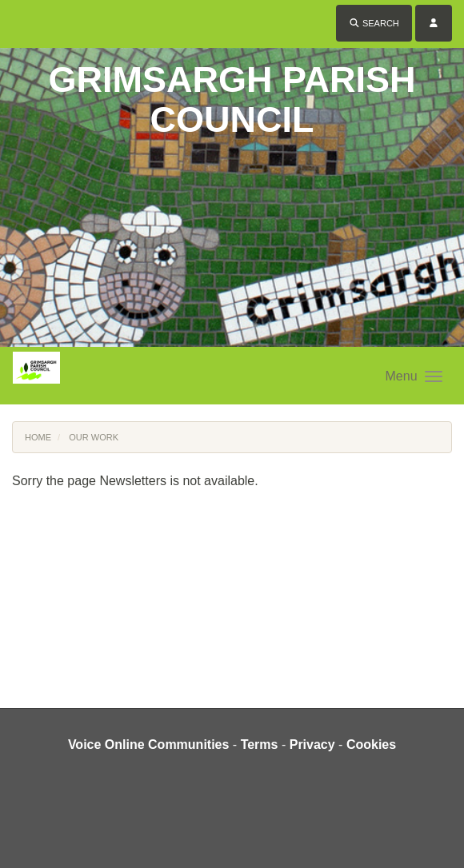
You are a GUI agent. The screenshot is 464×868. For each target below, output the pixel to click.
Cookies (371, 745)
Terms (260, 745)
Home (38, 437)
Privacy (312, 745)
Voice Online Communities (149, 745)
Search (374, 23)
